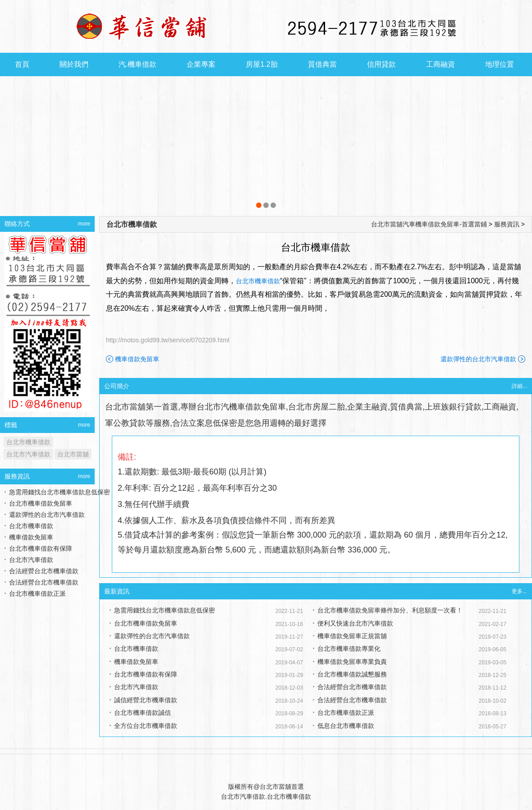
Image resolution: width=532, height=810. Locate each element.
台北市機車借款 (132, 224)
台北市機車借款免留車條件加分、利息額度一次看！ (390, 610)
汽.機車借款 (138, 64)
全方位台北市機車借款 (146, 726)
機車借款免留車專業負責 (352, 662)
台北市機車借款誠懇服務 (352, 674)
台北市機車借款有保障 (146, 674)
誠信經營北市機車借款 (146, 700)
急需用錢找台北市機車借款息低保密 (165, 610)
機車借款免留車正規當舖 (352, 636)
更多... (519, 591)
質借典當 (322, 64)
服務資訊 (507, 224)
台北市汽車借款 (136, 687)
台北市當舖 (73, 454)
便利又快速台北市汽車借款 (355, 623)
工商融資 (440, 64)
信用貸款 (381, 64)
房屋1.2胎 (261, 64)
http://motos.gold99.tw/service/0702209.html (168, 340)
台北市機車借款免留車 (146, 623)
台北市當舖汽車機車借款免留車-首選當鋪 (429, 224)
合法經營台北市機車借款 (352, 687)
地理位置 (500, 64)
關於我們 (74, 64)
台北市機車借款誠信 (142, 713)
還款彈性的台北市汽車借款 (478, 359)
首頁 (22, 64)
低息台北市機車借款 (346, 726)
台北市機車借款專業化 (349, 649)
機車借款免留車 (137, 359)
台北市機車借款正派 (346, 713)
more (84, 224)
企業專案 (201, 64)
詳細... (519, 386)
